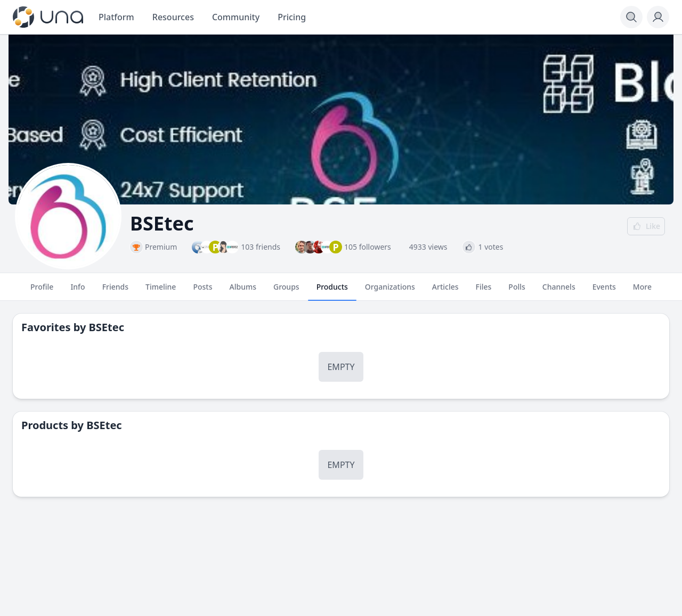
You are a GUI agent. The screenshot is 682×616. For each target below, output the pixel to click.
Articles (445, 291)
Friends (115, 291)
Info (78, 291)
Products (332, 291)
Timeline (161, 291)
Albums (243, 291)
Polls (517, 291)
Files (484, 291)
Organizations (390, 291)
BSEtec (107, 327)
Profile (42, 291)
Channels (559, 291)
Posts (202, 291)
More (642, 291)
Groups (286, 291)
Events (604, 291)
